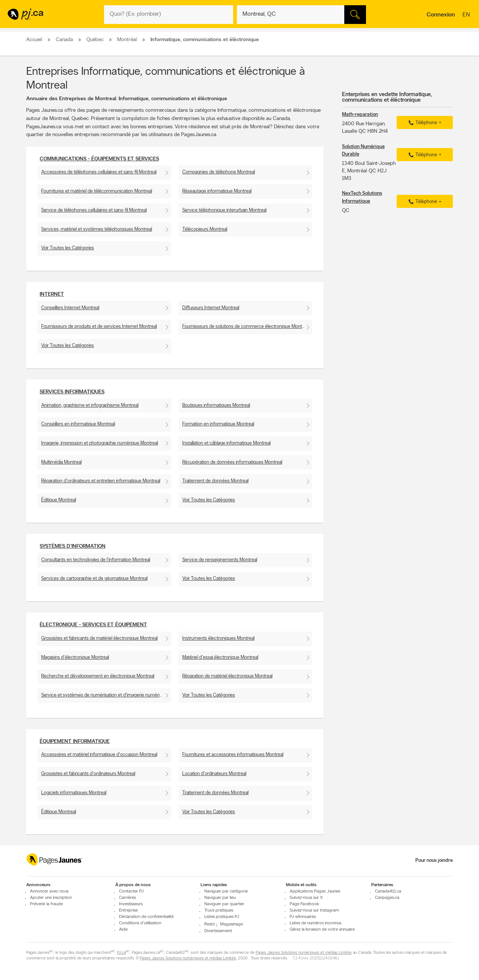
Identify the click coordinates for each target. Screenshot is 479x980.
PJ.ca (121, 953)
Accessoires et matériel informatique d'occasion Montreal (99, 755)
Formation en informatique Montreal (218, 424)
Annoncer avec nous (49, 891)
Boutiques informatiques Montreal (216, 405)
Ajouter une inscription (51, 898)
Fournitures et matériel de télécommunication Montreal (97, 191)
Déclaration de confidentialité (146, 917)
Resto (210, 924)
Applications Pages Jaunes (315, 891)
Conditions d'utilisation (140, 923)
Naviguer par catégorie (226, 891)
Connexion (441, 15)
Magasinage (231, 924)
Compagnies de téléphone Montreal (219, 172)
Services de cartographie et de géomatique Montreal (94, 579)
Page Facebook (304, 904)
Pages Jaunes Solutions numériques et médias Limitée (304, 953)
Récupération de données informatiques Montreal (232, 462)
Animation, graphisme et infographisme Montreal (90, 405)
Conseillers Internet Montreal (70, 308)
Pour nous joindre (434, 861)
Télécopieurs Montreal (205, 229)
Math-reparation (360, 115)
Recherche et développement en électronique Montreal (98, 676)
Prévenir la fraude (46, 904)
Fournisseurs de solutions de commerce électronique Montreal (246, 327)
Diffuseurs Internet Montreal (211, 308)
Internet (52, 294)
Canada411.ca (388, 891)
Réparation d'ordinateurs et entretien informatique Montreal (101, 481)
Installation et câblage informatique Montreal (226, 443)
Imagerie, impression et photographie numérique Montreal (100, 443)
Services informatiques (72, 392)
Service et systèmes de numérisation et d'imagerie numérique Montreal (106, 695)
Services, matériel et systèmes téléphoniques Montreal (97, 229)
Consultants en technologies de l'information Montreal (96, 560)
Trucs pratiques (219, 910)
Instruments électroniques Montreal (218, 638)
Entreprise (128, 910)
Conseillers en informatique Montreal (78, 424)
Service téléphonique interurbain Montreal (224, 210)
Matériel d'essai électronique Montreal (220, 658)
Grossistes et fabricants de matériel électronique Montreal (99, 638)
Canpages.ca (387, 898)
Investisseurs (131, 904)
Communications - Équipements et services (99, 159)
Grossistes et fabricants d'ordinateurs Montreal (88, 774)
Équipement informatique (75, 742)
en (467, 15)
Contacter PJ (131, 891)
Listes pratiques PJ (222, 917)
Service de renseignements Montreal (220, 560)
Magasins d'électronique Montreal (75, 658)
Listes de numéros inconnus (315, 923)
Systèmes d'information (73, 546)
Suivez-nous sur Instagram (314, 910)
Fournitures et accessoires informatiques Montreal (233, 755)
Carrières (127, 898)
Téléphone (422, 123)
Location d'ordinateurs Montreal (214, 774)
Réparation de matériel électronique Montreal (227, 676)
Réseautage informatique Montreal (217, 191)
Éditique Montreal (59, 500)
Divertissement (218, 931)
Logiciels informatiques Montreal (74, 793)
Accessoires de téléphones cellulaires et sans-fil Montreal (99, 172)
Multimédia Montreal (61, 462)
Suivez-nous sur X (306, 898)
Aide (123, 930)
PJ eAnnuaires (303, 917)
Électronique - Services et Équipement (93, 625)
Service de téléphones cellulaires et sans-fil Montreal (94, 210)
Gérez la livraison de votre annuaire (322, 930)
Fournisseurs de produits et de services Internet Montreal (99, 327)
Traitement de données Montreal (215, 481)
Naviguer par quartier (224, 904)
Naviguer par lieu (220, 898)
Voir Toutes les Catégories (68, 248)
